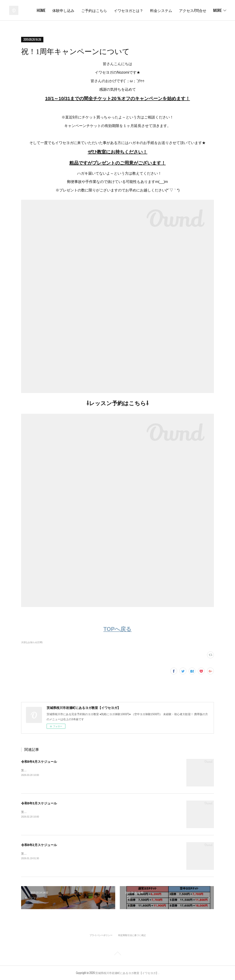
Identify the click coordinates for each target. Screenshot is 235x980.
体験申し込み (98, 10)
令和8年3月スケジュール (39, 803)
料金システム (195, 10)
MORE (217, 10)
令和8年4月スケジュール (39, 762)
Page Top (117, 954)
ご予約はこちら (128, 10)
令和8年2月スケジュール (39, 845)
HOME (75, 10)
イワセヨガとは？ (163, 10)
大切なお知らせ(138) (32, 642)
